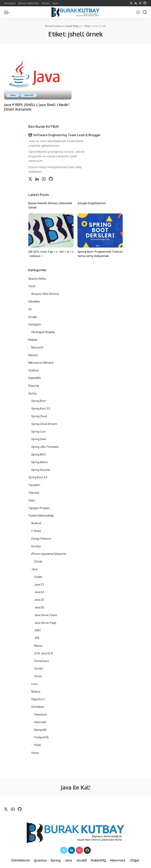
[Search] (145, 12)
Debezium (41, 714)
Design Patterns (41, 538)
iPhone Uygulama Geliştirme (49, 553)
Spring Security (41, 469)
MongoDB (40, 729)
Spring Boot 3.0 (41, 408)
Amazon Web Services (45, 293)
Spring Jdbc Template (45, 446)
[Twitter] (131, 3)
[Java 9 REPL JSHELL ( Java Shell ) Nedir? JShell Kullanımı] (38, 77)
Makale (33, 339)
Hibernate (40, 721)
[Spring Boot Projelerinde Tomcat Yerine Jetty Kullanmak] (100, 230)
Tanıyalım (34, 484)
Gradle (38, 576)
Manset (33, 354)
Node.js (36, 691)
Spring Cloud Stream (44, 423)
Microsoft (37, 347)
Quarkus (34, 370)
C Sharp (36, 530)
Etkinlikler (34, 301)
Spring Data (39, 439)
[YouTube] (140, 3)
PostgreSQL (42, 737)
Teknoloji (34, 492)
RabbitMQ (35, 377)
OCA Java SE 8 (43, 653)
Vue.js (35, 752)
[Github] (145, 3)
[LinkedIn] (136, 3)
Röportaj (34, 385)
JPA (37, 637)
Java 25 (39, 599)
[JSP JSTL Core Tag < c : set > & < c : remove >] (51, 230)
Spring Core (39, 431)
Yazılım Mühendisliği (41, 515)
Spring (32, 393)
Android (36, 523)
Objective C (38, 698)
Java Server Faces (46, 614)
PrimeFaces (42, 660)
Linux (35, 683)
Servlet (39, 668)
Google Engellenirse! (92, 203)
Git (30, 308)
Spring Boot (39, 400)
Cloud (32, 286)
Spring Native (40, 461)
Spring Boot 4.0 (38, 477)
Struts (38, 676)
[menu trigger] (8, 12)
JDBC (38, 630)
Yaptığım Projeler (39, 507)
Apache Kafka (37, 278)
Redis (38, 744)
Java (13, 95)
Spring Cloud (39, 416)
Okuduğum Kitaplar (43, 332)
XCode (38, 561)
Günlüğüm (35, 324)
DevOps (36, 546)
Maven (38, 645)
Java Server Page (45, 622)
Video (32, 500)
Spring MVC (39, 454)
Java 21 (39, 584)
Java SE (29, 95)
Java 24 (39, 591)
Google (33, 316)
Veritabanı (38, 706)
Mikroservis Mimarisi (41, 362)
